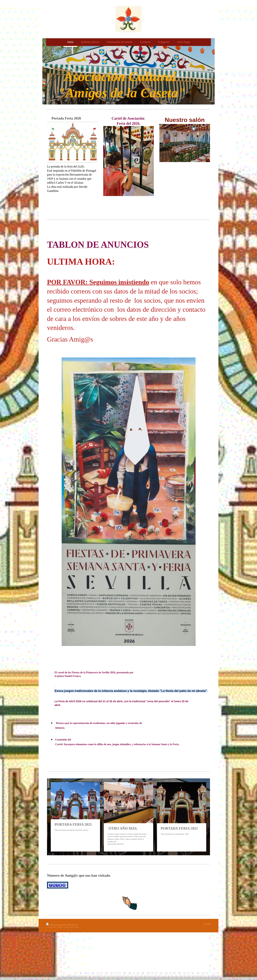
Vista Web (207, 924)
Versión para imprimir (56, 925)
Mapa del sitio (73, 925)
